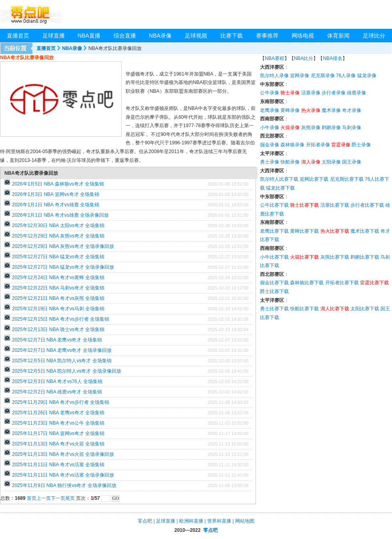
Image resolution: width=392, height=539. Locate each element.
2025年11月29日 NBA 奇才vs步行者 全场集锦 (61, 402)
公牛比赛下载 (274, 205)
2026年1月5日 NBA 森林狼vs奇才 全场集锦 (58, 184)
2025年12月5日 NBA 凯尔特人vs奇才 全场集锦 (62, 361)
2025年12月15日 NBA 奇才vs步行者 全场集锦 (61, 319)
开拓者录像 (318, 145)
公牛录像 (270, 93)
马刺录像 (352, 128)
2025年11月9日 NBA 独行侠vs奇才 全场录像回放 (64, 485)
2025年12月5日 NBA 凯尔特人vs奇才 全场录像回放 (67, 371)
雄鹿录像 (356, 93)
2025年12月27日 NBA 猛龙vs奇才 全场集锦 (58, 257)
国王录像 (352, 162)
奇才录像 (352, 110)
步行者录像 (334, 93)
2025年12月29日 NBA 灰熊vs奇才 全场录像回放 (63, 246)
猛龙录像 (367, 76)
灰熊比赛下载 (335, 257)
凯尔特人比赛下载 (279, 179)
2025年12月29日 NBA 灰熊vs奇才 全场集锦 (58, 236)
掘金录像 (270, 145)
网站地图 (245, 521)
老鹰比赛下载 (274, 231)
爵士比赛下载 (274, 291)
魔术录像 (331, 110)
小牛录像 (270, 128)
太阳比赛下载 (365, 309)
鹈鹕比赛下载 (365, 257)
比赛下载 (232, 36)
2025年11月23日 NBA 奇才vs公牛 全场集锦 (58, 423)
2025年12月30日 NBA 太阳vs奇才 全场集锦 (58, 226)
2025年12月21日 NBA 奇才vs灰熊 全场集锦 (58, 298)
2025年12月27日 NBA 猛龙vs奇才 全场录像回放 (63, 267)
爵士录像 (361, 145)
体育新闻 (338, 36)
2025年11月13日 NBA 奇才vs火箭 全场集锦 (58, 444)
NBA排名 (333, 58)
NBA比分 (304, 58)
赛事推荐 (267, 36)
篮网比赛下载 (314, 179)
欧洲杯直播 (191, 521)
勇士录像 (270, 162)
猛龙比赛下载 (280, 188)
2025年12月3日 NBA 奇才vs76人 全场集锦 (57, 381)
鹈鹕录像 (331, 128)
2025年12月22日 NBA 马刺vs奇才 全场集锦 (58, 288)
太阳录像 (331, 162)
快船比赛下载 (304, 309)
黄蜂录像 (290, 110)
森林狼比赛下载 (307, 283)
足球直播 (54, 36)
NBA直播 (89, 36)
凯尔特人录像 (274, 76)
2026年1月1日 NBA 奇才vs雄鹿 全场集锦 (56, 205)
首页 (32, 498)
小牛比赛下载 (274, 257)
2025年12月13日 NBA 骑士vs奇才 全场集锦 (58, 329)
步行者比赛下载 (367, 205)
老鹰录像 (270, 110)
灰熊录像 (311, 128)
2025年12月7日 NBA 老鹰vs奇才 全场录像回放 (62, 350)
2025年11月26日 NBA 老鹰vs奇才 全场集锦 (58, 413)
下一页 (58, 498)
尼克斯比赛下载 (347, 179)
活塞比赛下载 (335, 205)
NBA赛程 (275, 58)
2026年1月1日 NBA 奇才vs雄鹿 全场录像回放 (60, 215)
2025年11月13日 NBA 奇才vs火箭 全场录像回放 (63, 454)
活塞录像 (311, 93)
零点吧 (145, 521)
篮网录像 (300, 76)
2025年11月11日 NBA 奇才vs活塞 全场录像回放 (63, 475)
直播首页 (18, 36)
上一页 (44, 498)
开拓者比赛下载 (342, 283)
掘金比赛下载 (274, 283)
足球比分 (374, 36)
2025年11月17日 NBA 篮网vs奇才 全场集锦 (58, 433)
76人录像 (346, 76)
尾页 (70, 498)
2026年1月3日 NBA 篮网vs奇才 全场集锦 (56, 194)
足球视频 (196, 36)
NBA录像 (160, 36)
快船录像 (290, 162)
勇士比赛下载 (274, 309)
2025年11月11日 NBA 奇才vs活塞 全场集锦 (58, 465)
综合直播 (125, 36)
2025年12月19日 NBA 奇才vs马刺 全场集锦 (58, 309)
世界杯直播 (219, 521)
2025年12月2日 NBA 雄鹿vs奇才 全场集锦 (57, 392)
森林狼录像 (292, 145)
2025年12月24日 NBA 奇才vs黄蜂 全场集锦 (58, 277)
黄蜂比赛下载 (304, 231)
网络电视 (303, 36)
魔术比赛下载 (365, 231)
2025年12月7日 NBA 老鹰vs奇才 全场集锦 (57, 340)
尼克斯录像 (323, 76)
